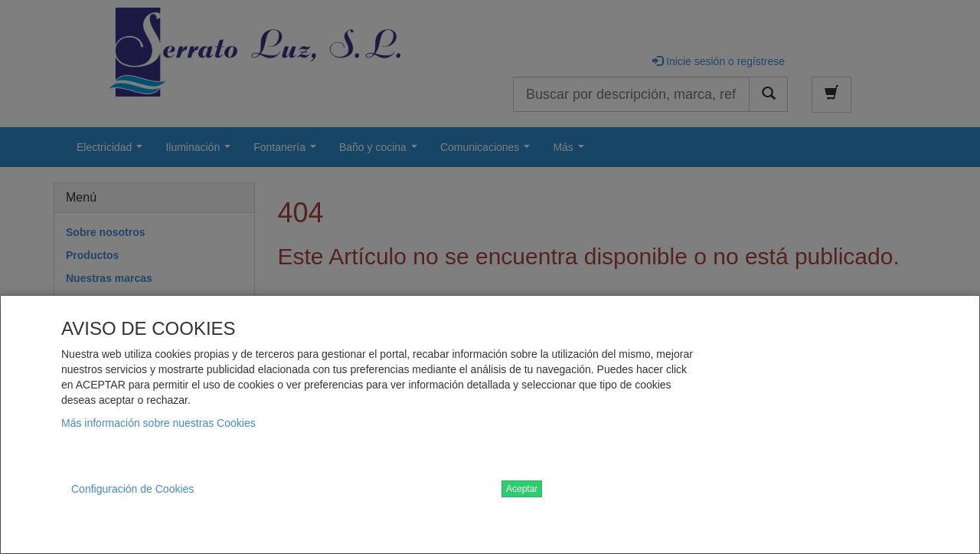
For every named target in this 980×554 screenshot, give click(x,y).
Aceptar (522, 489)
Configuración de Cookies (132, 489)
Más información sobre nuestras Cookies (158, 423)
